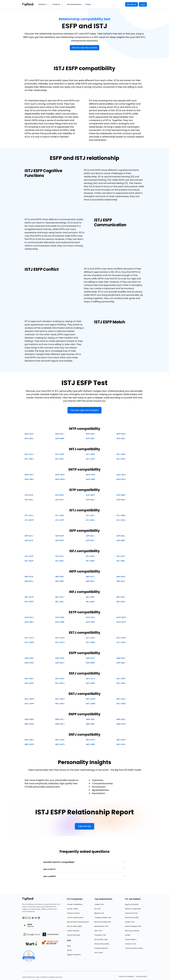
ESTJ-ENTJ (60, 642)
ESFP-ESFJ (121, 658)
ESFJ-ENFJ (121, 683)
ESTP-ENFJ (91, 622)
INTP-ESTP (29, 434)
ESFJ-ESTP (60, 679)
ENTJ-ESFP (29, 704)
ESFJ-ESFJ (29, 679)
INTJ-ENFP (121, 454)
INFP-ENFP (60, 581)
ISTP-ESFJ (29, 500)
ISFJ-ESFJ (121, 556)
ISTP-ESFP (60, 495)
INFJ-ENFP (90, 602)
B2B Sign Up (132, 4)
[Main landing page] (29, 4)
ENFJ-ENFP (90, 744)
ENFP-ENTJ (60, 724)
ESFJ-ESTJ (91, 679)
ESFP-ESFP (29, 658)
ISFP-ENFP (121, 540)
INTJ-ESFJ (60, 459)
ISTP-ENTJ (121, 500)
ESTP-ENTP (121, 617)
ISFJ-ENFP (90, 561)
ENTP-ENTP (60, 479)
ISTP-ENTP (90, 495)
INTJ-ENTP (90, 454)
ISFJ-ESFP (90, 556)
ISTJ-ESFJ (90, 515)
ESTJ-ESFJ (91, 638)
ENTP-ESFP (90, 475)
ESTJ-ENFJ (121, 642)
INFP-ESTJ (90, 577)
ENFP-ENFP (29, 719)
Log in (143, 4)
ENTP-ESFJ (121, 475)
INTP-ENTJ (29, 439)
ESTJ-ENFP (91, 642)
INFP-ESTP (29, 577)
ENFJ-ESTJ (91, 740)
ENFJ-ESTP (60, 740)
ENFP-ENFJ (90, 724)
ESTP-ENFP (60, 622)
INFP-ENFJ (90, 581)
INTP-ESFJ (121, 439)
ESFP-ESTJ (90, 658)
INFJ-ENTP (29, 602)
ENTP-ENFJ (29, 479)
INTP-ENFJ (90, 439)
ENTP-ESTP (60, 475)
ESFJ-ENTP (29, 683)
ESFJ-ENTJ (60, 683)
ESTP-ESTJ (29, 617)
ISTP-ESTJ (60, 500)
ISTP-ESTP (29, 495)
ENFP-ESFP (90, 719)
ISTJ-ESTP (60, 520)
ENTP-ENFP (91, 479)
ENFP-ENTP (29, 724)
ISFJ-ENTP (29, 561)
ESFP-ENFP (90, 663)
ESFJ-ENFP (90, 683)
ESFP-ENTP (29, 663)
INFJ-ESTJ (60, 597)
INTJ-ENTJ (121, 459)
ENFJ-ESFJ (121, 744)
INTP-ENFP (60, 439)
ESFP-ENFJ (121, 663)
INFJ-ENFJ (121, 602)
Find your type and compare (84, 48)
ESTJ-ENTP (29, 642)
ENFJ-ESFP (121, 740)
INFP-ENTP (121, 577)
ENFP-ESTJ (60, 719)
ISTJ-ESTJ (29, 515)
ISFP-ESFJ (90, 540)
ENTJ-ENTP (29, 699)
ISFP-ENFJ (121, 536)
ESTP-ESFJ (90, 617)
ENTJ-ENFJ (121, 704)
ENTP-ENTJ (121, 479)
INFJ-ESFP (90, 597)
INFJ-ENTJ (60, 602)
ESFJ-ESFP (121, 679)
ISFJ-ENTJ (60, 561)
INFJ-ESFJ (121, 597)
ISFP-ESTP (29, 540)
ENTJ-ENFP (91, 704)
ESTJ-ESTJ (29, 638)
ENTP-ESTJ (29, 475)
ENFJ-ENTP (29, 744)
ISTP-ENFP (121, 495)
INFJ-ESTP (29, 597)
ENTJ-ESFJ (60, 704)
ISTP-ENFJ (90, 500)
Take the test (84, 826)
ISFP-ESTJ (29, 536)
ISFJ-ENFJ (121, 561)
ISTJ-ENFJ (90, 520)
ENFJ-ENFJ (29, 740)
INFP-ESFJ (121, 581)
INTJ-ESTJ (29, 454)
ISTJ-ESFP (60, 515)
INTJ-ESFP (60, 454)
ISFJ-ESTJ (60, 556)
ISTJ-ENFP (121, 515)
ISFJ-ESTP (29, 556)
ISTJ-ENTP (29, 520)
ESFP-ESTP (60, 658)
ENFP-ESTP (121, 724)
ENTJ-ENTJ (60, 699)
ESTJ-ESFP (121, 638)
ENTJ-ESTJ (121, 699)
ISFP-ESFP (59, 540)
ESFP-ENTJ (60, 663)
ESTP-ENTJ (29, 622)
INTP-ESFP (90, 434)
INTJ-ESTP (90, 459)
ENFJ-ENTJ (60, 744)
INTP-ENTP (121, 434)
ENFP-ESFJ (121, 719)
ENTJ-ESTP (91, 699)
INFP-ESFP (60, 577)
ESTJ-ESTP (60, 638)
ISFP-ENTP (60, 536)
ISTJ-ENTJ (121, 520)
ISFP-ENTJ (90, 536)
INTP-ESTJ (60, 434)
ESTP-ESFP (60, 617)
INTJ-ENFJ (29, 459)
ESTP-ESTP (121, 622)
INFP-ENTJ (29, 581)
